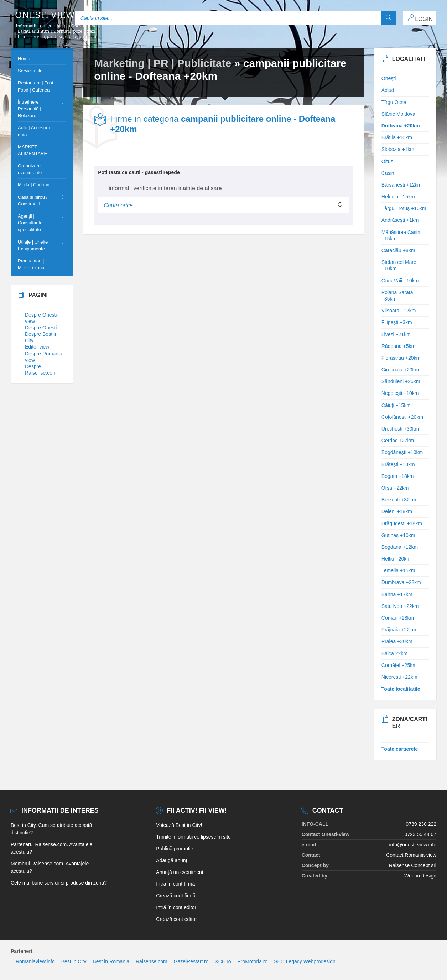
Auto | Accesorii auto (34, 131)
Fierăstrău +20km (401, 358)
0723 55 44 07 (420, 834)
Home (24, 59)
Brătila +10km (397, 137)
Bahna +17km (397, 594)
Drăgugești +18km (402, 523)
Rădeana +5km (398, 346)
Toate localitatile (401, 689)
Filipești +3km (397, 322)
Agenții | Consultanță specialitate (30, 223)
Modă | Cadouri (34, 185)
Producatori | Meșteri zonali (32, 264)
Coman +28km (398, 618)
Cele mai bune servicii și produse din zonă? (59, 883)
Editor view (37, 347)
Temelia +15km (398, 570)
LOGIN (420, 18)
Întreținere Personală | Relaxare (30, 109)
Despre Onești (41, 328)
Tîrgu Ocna (394, 102)
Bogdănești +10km (402, 452)
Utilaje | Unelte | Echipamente (34, 245)
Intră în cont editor (176, 907)
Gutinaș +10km (398, 535)
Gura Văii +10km (400, 281)
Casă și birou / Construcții (33, 200)
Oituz (387, 161)
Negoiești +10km (400, 393)
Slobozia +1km (398, 149)
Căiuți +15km (396, 405)
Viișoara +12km (399, 311)
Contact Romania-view (411, 855)
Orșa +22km (395, 488)
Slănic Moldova (398, 114)
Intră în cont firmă (175, 884)
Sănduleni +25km (401, 381)
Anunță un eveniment (180, 872)
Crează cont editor (176, 919)
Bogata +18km (398, 476)
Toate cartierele (400, 749)
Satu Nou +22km (400, 606)
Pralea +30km (397, 641)
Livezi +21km (396, 334)
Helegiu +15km (398, 197)
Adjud (388, 90)
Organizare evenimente (30, 169)
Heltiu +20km (396, 559)
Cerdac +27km (398, 441)
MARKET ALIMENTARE (32, 150)
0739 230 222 (421, 824)
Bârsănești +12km (401, 185)
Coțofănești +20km (402, 417)
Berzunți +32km (399, 500)
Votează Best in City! (179, 825)
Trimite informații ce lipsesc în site (193, 837)
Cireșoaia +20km (400, 370)
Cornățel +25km (399, 665)
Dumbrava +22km (401, 582)
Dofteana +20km (401, 126)
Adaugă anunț (171, 860)
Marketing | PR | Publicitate (163, 63)
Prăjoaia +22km (399, 630)
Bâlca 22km (394, 653)
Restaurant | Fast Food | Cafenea (35, 86)
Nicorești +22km (399, 677)
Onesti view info (57, 15)
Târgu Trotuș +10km (404, 208)
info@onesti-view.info (413, 845)
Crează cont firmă (176, 896)
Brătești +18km (398, 464)
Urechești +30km (400, 429)
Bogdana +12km (400, 547)
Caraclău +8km (398, 250)
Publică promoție (175, 849)
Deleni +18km (397, 511)
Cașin (388, 173)
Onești (389, 78)
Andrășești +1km (400, 220)
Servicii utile (30, 71)
